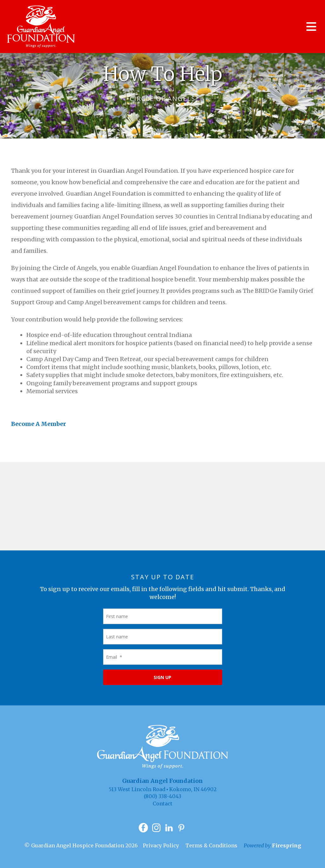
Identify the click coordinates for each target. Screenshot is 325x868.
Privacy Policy (161, 845)
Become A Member (39, 424)
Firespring (287, 845)
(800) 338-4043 (162, 796)
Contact (162, 804)
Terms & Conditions (211, 845)
